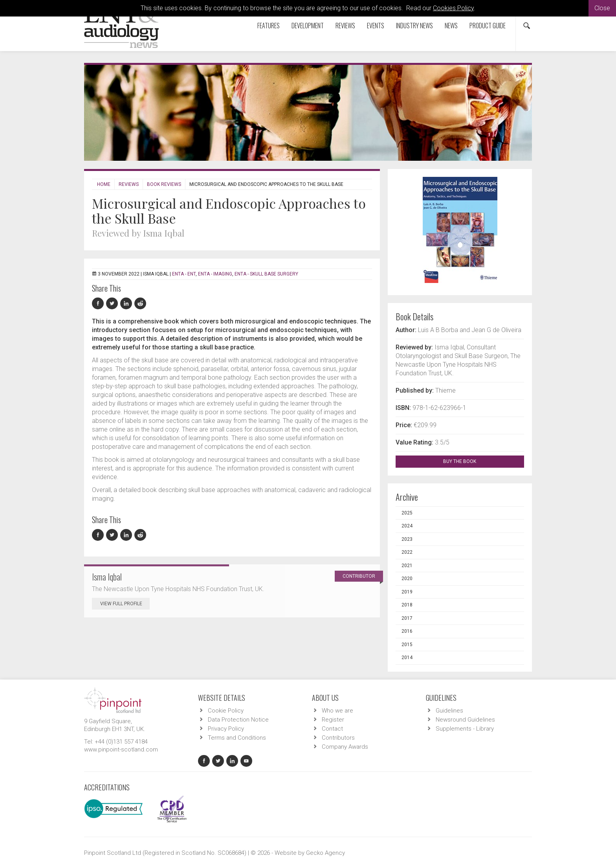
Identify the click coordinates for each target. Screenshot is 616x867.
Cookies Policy (453, 8)
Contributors (338, 738)
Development (308, 26)
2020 (407, 579)
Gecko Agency (325, 853)
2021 (407, 566)
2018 (407, 605)
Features (269, 26)
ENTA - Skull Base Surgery (266, 274)
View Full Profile (125, 604)
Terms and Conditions (237, 738)
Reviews (345, 26)
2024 (407, 526)
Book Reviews (164, 184)
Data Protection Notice (238, 720)
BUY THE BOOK (467, 461)
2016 (407, 631)
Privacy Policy (226, 729)
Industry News (414, 26)
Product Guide (488, 26)
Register (333, 720)
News (451, 26)
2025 (407, 513)
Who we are (337, 711)
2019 (407, 592)
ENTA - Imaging (215, 274)
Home (104, 184)
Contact (332, 729)
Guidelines (449, 711)
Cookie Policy (226, 711)
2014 (407, 658)
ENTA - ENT (184, 274)
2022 (407, 552)
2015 (407, 645)
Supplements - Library (465, 729)
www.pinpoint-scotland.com (121, 749)
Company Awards (345, 747)
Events (376, 26)
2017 (407, 618)
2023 (407, 539)
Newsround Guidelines (465, 720)
